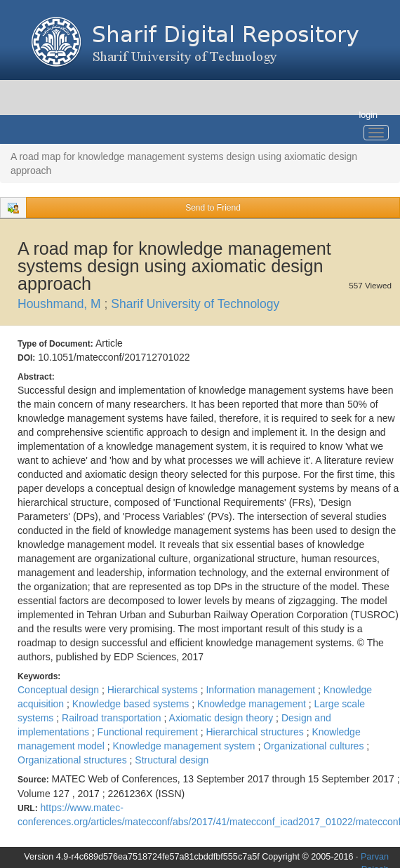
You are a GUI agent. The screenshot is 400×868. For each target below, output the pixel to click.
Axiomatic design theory (223, 718)
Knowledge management (253, 704)
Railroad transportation (113, 718)
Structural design (172, 760)
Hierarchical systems (154, 690)
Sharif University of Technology (195, 304)
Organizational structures (74, 760)
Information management (262, 690)
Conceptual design (60, 690)
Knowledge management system (185, 746)
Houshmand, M (61, 304)
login (368, 115)
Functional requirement (149, 732)
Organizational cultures (315, 746)
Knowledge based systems (132, 704)
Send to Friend (213, 208)
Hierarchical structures (256, 732)
